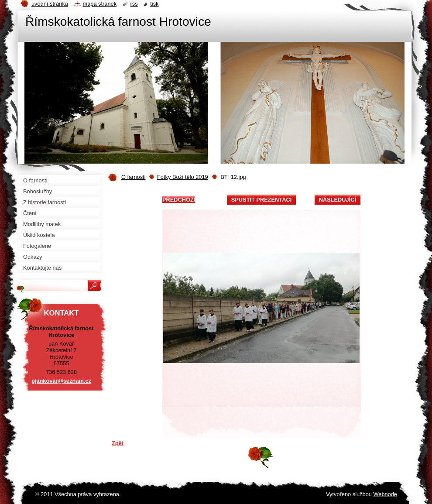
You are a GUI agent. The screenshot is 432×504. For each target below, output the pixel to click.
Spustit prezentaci (261, 200)
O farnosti (133, 177)
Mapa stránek (100, 4)
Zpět (118, 443)
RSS (134, 4)
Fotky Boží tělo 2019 (183, 177)
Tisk (154, 4)
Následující (338, 200)
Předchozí (179, 200)
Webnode (385, 494)
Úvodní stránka (50, 4)
